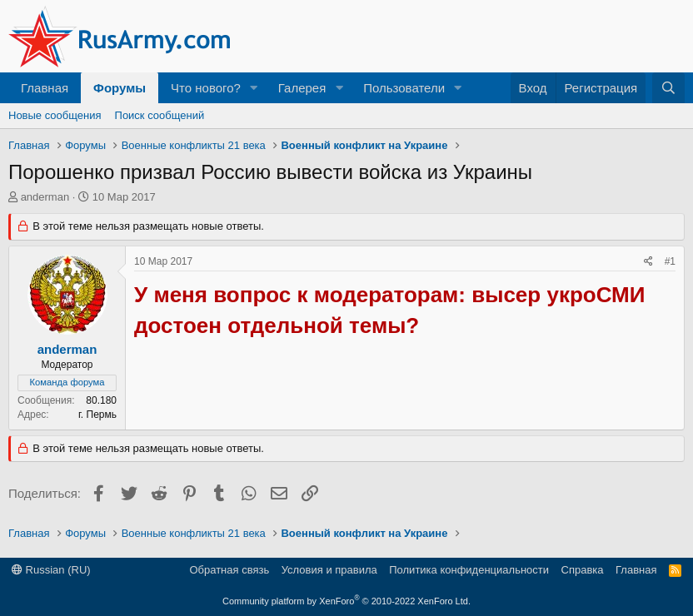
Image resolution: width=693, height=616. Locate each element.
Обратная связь (229, 570)
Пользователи (404, 88)
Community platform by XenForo (346, 601)
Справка (583, 570)
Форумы (120, 88)
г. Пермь (97, 415)
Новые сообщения (55, 115)
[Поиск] (668, 88)
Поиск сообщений (160, 115)
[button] (254, 88)
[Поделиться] (648, 262)
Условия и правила (329, 570)
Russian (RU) (51, 570)
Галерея (302, 88)
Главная (45, 88)
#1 (670, 261)
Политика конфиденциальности (469, 570)
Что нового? (206, 88)
